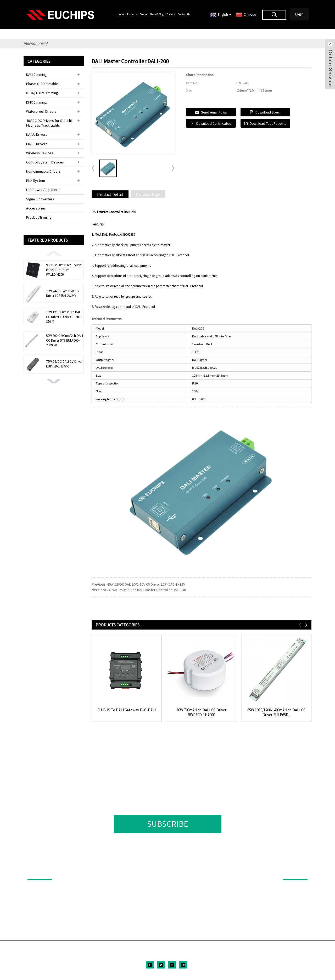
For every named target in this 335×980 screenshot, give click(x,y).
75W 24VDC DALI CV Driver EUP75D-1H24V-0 (64, 364)
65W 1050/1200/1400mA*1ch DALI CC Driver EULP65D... (277, 712)
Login (299, 14)
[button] (54, 253)
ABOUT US (292, 871)
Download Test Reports (268, 123)
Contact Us (184, 14)
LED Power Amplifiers (43, 190)
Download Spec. (268, 112)
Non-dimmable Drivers (43, 171)
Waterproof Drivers (41, 111)
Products (132, 14)
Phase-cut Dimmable (42, 84)
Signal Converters (40, 199)
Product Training (39, 217)
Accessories (36, 208)
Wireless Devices (40, 153)
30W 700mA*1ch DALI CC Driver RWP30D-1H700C (201, 712)
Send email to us (214, 112)
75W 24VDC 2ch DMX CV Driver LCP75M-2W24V (63, 293)
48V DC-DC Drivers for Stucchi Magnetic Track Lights (49, 123)
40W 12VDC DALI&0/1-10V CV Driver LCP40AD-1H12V (146, 584)
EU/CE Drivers (37, 144)
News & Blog (157, 14)
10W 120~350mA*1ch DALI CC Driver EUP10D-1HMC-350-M (64, 317)
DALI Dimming (37, 75)
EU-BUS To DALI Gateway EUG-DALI (127, 710)
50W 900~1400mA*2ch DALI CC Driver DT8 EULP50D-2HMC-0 (65, 340)
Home (121, 14)
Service (144, 14)
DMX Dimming (37, 102)
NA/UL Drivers (37, 134)
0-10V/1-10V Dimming (42, 93)
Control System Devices (45, 162)
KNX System (36, 180)
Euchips (171, 14)
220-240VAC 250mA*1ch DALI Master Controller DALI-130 (143, 590)
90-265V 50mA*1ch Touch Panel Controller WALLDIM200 (64, 270)
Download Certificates (214, 123)
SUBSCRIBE (168, 824)
